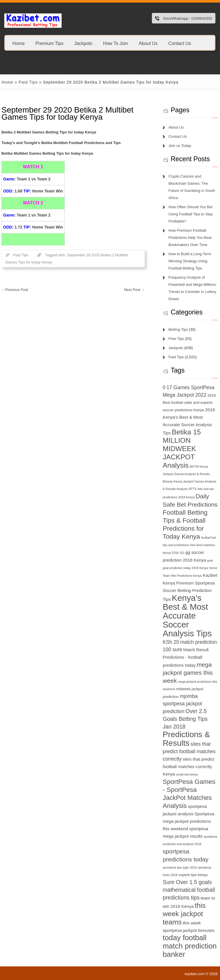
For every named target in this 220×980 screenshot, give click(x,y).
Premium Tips (50, 43)
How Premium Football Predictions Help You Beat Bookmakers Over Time (190, 238)
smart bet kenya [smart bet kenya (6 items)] (187, 774)
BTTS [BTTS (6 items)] (193, 489)
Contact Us (180, 43)
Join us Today (180, 146)
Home (18, 43)
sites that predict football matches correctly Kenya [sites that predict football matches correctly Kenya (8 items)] (188, 767)
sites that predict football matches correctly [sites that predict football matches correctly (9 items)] (189, 751)
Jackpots (83, 43)
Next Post (134, 290)
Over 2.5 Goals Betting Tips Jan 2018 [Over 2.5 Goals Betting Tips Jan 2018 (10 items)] (185, 719)
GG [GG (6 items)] (182, 553)
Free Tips (176, 339)
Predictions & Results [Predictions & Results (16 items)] (186, 739)
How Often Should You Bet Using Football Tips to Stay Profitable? (191, 214)
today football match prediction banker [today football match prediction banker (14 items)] (190, 946)
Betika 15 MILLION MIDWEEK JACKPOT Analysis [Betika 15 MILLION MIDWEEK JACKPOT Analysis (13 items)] (182, 449)
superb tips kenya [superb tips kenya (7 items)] (193, 875)
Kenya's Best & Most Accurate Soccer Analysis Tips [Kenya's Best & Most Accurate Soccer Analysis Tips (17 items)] (187, 616)
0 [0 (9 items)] (164, 387)
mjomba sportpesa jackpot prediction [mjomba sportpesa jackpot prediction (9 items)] (182, 704)
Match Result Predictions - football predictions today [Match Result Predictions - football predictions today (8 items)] (186, 657)
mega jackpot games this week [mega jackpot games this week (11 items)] (188, 673)
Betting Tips (178, 329)
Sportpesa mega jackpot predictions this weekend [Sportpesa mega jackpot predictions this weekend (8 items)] (188, 821)
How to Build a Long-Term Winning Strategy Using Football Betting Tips (190, 261)
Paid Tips (28, 82)
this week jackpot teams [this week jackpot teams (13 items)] (184, 914)
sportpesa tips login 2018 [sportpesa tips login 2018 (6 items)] (180, 867)
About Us (148, 43)
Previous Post (15, 290)
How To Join (116, 43)
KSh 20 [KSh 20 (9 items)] (171, 642)
